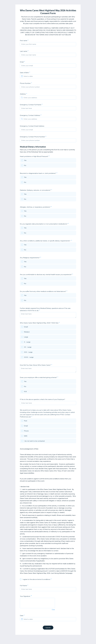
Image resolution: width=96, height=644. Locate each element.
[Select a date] (49, 76)
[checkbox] (48, 161)
